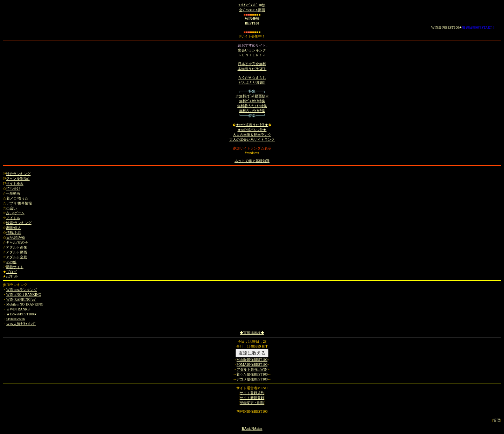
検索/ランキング (19, 223)
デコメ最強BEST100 (252, 379)
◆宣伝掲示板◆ (252, 333)
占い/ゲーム (15, 213)
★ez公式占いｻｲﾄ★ (252, 130)
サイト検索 (15, 184)
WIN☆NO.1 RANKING (24, 295)
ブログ (12, 272)
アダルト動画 (16, 252)
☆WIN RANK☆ (19, 309)
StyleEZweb (16, 319)
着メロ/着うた (17, 198)
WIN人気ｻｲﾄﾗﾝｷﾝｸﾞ (21, 324)
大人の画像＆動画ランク (252, 135)
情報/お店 (14, 233)
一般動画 (13, 193)
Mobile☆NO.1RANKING (25, 304)
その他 (11, 262)
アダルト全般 (16, 257)
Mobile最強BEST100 (252, 360)
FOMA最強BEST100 (252, 365)
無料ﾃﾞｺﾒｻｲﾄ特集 (252, 101)
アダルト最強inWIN (252, 369)
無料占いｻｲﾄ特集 (252, 111)
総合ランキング (18, 174)
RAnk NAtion (252, 429)
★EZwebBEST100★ (22, 314)
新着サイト (15, 267)
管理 (497, 420)
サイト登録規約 (252, 393)
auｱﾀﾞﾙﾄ (12, 276)
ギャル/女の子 (17, 242)
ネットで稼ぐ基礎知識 (252, 161)
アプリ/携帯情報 (19, 203)
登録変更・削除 (252, 403)
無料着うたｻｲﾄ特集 (252, 106)
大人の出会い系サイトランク (252, 139)
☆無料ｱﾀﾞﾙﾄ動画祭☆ (252, 96)
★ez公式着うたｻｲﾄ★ (252, 125)
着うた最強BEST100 (252, 374)
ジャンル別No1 (18, 179)
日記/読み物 (16, 237)
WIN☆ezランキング (22, 290)
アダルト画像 (16, 247)
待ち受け (13, 188)
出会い (12, 208)
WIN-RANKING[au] (21, 299)
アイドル (13, 218)
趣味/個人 (13, 228)
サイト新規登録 (252, 398)
